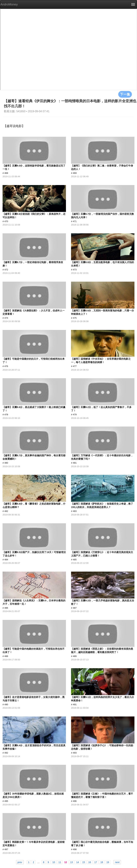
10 (54, 862)
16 (90, 862)
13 (72, 862)
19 (108, 862)
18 (102, 862)
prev (20, 862)
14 (78, 862)
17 (96, 862)
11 (60, 862)
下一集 (125, 94)
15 (84, 862)
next (117, 862)
